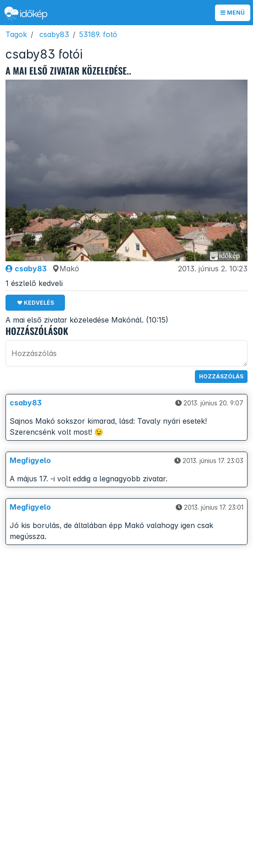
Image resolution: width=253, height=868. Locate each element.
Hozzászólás (221, 376)
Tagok (16, 34)
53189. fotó (98, 34)
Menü (233, 13)
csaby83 (54, 34)
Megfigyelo (30, 460)
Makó (66, 269)
